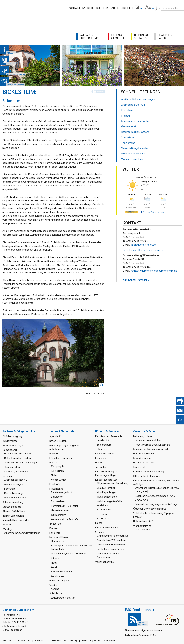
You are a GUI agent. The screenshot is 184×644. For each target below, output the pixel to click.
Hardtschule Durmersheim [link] (111, 544)
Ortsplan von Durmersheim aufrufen (143, 250)
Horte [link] (99, 462)
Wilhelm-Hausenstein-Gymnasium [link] (109, 555)
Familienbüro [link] (104, 440)
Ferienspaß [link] (101, 458)
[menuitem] (139, 8)
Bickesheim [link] (57, 497)
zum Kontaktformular (135, 280)
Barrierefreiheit (121, 8)
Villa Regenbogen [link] (107, 492)
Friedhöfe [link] (55, 484)
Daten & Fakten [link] (58, 441)
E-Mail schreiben (12, 630)
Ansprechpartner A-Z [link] (16, 480)
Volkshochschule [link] (105, 562)
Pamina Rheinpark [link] (59, 580)
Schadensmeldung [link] (13, 502)
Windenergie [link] (58, 576)
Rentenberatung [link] (13, 493)
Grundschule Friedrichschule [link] (112, 535)
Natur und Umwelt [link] (60, 537)
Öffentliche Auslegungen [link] (147, 476)
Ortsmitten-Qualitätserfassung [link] (68, 553)
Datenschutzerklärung (63, 640)
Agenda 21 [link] (55, 436)
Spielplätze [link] (56, 593)
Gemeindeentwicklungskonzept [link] (151, 449)
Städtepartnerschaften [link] (62, 598)
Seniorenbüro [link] (104, 444)
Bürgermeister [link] (11, 441)
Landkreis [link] (55, 533)
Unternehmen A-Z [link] (143, 521)
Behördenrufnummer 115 (140, 635)
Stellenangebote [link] (12, 507)
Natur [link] (54, 475)
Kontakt (74, 8)
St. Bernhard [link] (104, 509)
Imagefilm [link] (55, 524)
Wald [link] (54, 567)
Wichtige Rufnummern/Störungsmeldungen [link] (21, 531)
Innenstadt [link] (139, 467)
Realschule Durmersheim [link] (110, 549)
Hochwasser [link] (58, 541)
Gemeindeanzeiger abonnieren (142, 630)
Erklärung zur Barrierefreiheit (99, 640)
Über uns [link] (102, 449)
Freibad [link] (54, 453)
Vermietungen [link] (59, 480)
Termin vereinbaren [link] (13, 515)
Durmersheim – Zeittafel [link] (64, 506)
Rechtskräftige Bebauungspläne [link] (153, 444)
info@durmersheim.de (143, 244)
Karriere (88, 8)
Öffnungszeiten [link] (11, 467)
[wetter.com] (132, 212)
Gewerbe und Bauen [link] (144, 453)
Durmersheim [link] (58, 501)
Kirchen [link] (53, 528)
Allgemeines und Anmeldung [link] (113, 483)
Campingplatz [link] (59, 466)
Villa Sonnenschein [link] (107, 497)
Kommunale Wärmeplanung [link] (149, 471)
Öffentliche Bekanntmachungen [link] (20, 462)
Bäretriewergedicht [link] (62, 492)
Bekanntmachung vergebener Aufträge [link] (156, 504)
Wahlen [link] (7, 524)
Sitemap (40, 640)
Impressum (24, 640)
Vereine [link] (55, 589)
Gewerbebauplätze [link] (144, 458)
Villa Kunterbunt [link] (106, 488)
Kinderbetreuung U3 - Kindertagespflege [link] (107, 473)
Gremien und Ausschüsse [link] (18, 453)
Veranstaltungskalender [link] (16, 520)
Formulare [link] (10, 488)
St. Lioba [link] (102, 514)
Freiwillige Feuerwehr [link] (61, 458)
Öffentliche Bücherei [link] (107, 527)
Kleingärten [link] (57, 471)
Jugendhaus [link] (102, 467)
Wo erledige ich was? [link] (16, 497)
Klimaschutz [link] (58, 558)
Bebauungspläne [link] (142, 436)
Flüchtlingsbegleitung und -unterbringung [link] (65, 447)
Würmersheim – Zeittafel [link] (65, 519)
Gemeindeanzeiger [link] (13, 445)
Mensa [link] (99, 523)
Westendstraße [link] (144, 529)
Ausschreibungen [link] (14, 484)
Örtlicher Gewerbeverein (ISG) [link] (150, 508)
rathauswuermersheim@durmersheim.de (154, 270)
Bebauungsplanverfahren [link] (149, 440)
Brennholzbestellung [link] (63, 571)
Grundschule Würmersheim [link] (112, 540)
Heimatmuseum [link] (60, 510)
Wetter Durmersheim (147, 177)
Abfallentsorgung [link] (12, 436)
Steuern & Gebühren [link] (14, 511)
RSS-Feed (102, 8)
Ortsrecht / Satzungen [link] (15, 471)
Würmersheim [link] (59, 515)
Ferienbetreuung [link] (104, 453)
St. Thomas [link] (103, 518)
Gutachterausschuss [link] (145, 462)
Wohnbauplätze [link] (142, 526)
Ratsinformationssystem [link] (18, 458)
